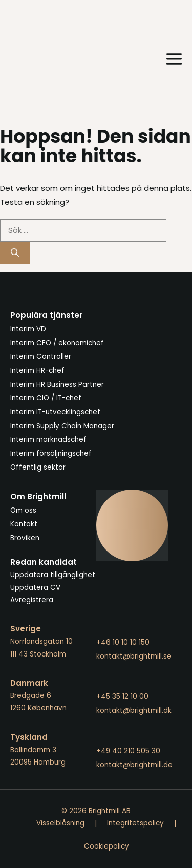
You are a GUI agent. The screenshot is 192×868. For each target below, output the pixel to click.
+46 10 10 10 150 (123, 642)
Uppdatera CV (35, 588)
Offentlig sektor (38, 467)
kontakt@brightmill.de (134, 765)
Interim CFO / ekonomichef (57, 343)
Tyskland (29, 737)
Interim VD (28, 329)
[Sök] (15, 253)
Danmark (29, 683)
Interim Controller (41, 357)
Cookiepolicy (106, 846)
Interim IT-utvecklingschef (55, 412)
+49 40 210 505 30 (128, 751)
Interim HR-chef (37, 371)
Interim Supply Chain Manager (62, 426)
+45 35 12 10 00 (122, 697)
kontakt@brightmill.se (134, 656)
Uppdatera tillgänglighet (53, 575)
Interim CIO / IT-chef (46, 398)
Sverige (26, 629)
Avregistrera (32, 600)
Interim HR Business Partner (57, 384)
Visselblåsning (60, 823)
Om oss (23, 510)
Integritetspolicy (135, 823)
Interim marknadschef (48, 440)
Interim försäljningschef (51, 453)
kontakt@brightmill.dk (134, 711)
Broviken (25, 538)
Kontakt (24, 524)
